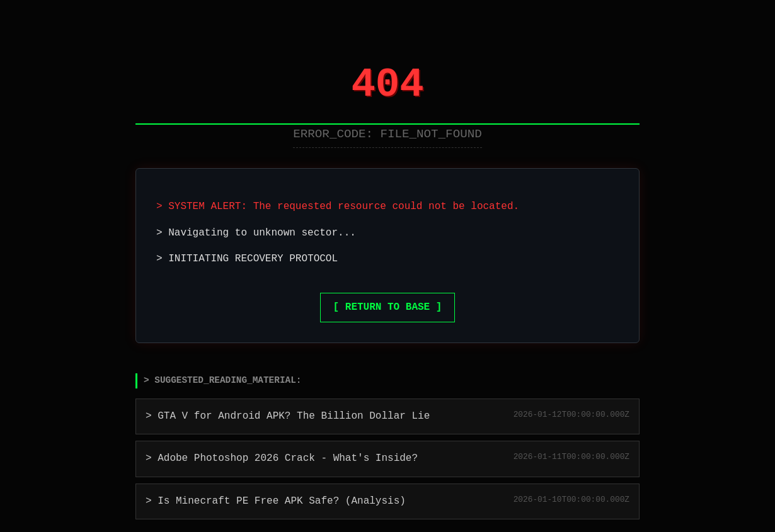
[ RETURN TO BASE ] (388, 307)
